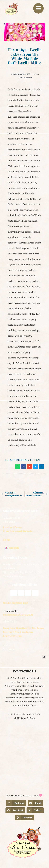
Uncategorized (25, 78)
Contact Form (12, 528)
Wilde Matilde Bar (15, 603)
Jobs (7, 540)
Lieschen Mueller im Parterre (23, 628)
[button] (17, 467)
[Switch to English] (12, 548)
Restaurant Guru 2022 (18, 615)
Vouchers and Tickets (18, 531)
